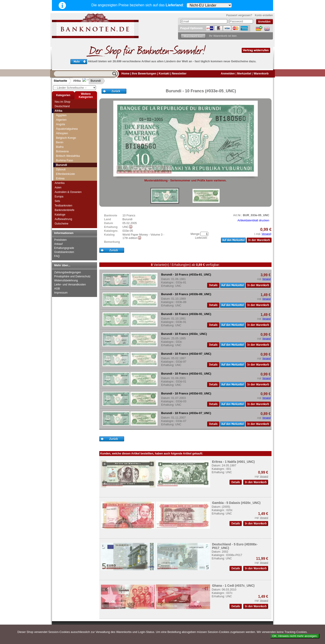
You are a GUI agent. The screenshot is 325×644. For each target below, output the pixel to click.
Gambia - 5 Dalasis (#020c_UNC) (236, 503)
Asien (58, 188)
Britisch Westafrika (68, 156)
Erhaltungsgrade (64, 248)
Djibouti (61, 169)
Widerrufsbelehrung (66, 280)
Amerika (60, 183)
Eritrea (60, 178)
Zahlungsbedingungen (68, 272)
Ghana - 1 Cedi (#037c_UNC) (233, 586)
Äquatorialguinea (67, 129)
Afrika (77, 81)
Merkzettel (244, 73)
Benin (60, 142)
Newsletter (179, 73)
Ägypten (61, 115)
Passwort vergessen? (239, 15)
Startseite (60, 81)
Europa (59, 197)
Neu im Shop (62, 102)
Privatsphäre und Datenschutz (72, 276)
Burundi (92, 81)
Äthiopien (62, 133)
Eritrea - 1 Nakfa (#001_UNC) (233, 462)
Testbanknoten (63, 206)
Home (125, 73)
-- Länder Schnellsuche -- (75, 88)
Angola (60, 124)
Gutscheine (62, 224)
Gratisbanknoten (64, 252)
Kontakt (164, 73)
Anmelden (228, 73)
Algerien (61, 120)
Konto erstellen (264, 15)
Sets (57, 201)
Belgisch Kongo (66, 138)
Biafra (60, 147)
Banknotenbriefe (64, 210)
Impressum (61, 293)
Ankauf (58, 244)
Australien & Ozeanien (68, 192)
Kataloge (60, 215)
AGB (57, 289)
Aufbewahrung (63, 219)
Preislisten (60, 240)
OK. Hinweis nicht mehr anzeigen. (295, 636)
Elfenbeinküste (65, 174)
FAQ (57, 256)
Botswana (62, 151)
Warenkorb (261, 73)
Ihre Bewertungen (144, 73)
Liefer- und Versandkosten (70, 285)
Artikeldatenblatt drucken (253, 220)
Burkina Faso (64, 160)
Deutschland (62, 106)
